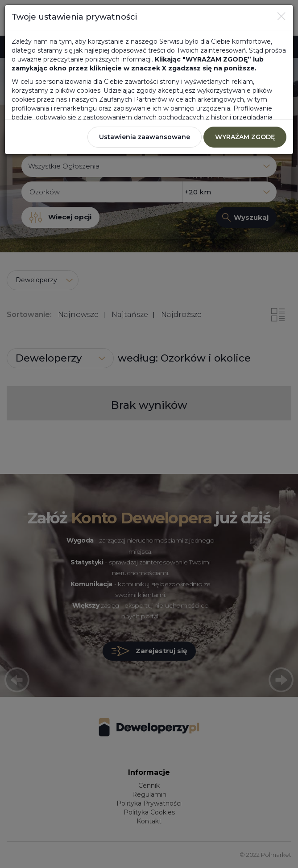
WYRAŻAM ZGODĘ (245, 137)
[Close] (281, 16)
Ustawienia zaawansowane (145, 137)
